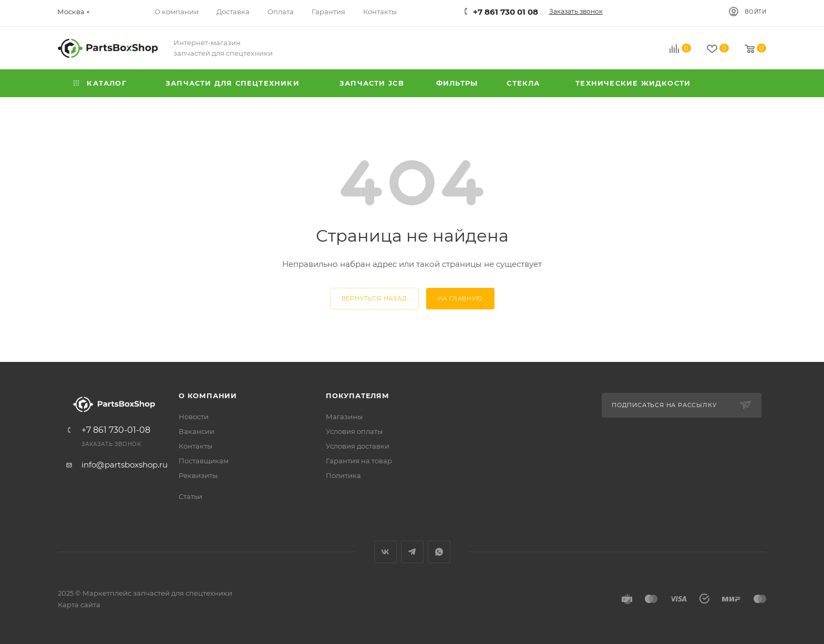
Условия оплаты (354, 431)
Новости (194, 417)
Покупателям (358, 396)
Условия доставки (358, 446)
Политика (343, 475)
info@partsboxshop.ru (125, 465)
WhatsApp (439, 552)
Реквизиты (198, 475)
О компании (208, 396)
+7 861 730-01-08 (116, 430)
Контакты (195, 446)
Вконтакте (385, 552)
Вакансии (197, 431)
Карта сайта (79, 605)
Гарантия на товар (359, 461)
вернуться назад (374, 298)
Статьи (190, 496)
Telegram (412, 552)
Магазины (344, 417)
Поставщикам (204, 461)
